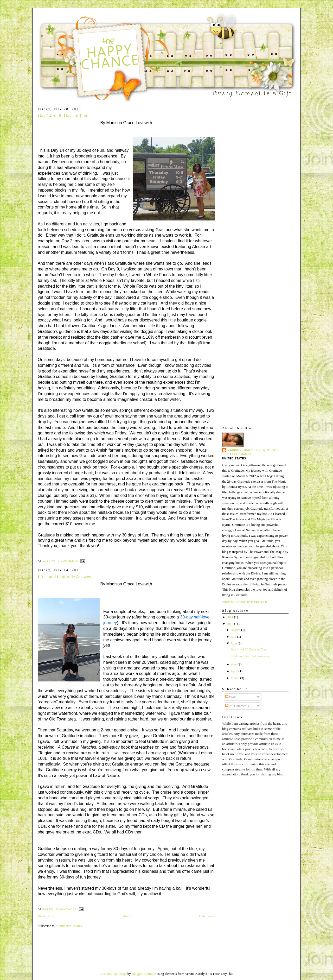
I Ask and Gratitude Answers (65, 577)
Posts (231, 697)
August (235, 630)
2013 (230, 624)
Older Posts (207, 916)
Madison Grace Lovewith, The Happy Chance (253, 452)
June (234, 643)
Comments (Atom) (69, 926)
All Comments (237, 706)
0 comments (68, 561)
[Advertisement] (238, 185)
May (234, 664)
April (234, 671)
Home (127, 916)
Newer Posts (46, 916)
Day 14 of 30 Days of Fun (62, 116)
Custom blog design (113, 974)
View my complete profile (245, 602)
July (233, 637)
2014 (230, 617)
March (235, 678)
